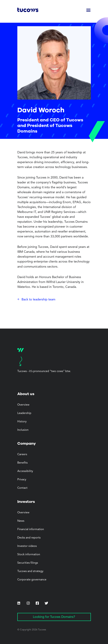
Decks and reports (29, 538)
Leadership (24, 413)
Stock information (29, 555)
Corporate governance (32, 580)
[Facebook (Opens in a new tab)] (37, 603)
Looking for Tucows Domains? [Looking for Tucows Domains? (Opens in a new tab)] (54, 617)
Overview (23, 405)
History (22, 422)
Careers (22, 454)
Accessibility (25, 471)
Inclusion (23, 430)
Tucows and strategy (30, 571)
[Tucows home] (28, 10)
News (21, 521)
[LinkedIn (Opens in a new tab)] (19, 603)
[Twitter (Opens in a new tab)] (46, 603)
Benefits (22, 463)
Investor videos (27, 546)
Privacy (22, 480)
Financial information (31, 529)
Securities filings (28, 563)
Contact (22, 488)
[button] (88, 10)
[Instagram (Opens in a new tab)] (28, 603)
